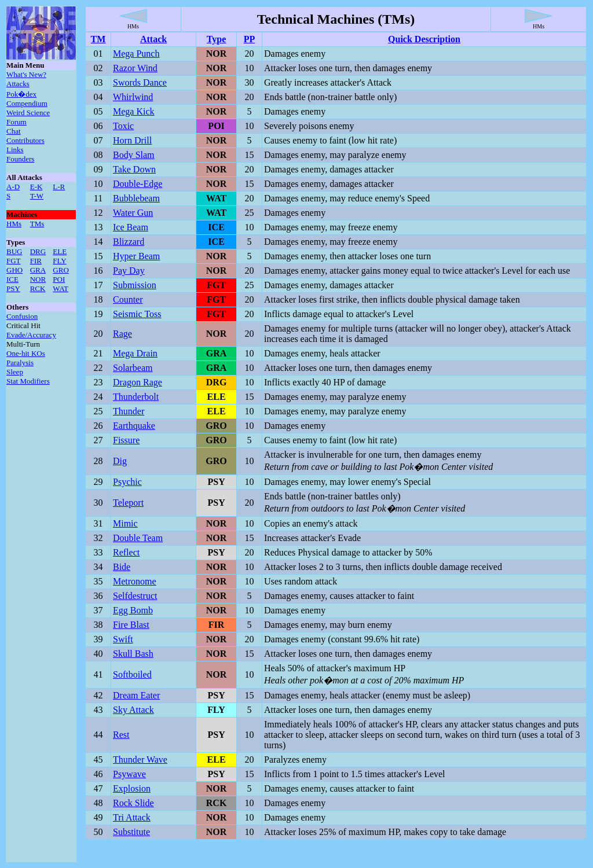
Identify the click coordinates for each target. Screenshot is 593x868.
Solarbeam (133, 368)
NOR (38, 279)
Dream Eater (136, 695)
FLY (59, 261)
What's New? (26, 74)
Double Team (138, 538)
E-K (36, 187)
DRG (38, 251)
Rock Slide (133, 803)
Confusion (22, 316)
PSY (13, 288)
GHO (14, 270)
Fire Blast (131, 625)
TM (98, 39)
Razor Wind (135, 68)
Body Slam (134, 155)
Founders (20, 159)
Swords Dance (140, 82)
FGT (14, 261)
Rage (122, 334)
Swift (123, 639)
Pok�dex (21, 94)
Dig (120, 461)
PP (250, 39)
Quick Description (424, 39)
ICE (12, 279)
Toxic (123, 126)
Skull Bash (133, 654)
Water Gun (133, 213)
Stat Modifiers (28, 381)
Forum (17, 122)
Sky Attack (133, 710)
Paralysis (20, 363)
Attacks (18, 84)
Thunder (129, 411)
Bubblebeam (136, 198)
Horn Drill (132, 140)
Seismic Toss (137, 314)
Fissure (126, 440)
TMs (37, 224)
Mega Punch (136, 54)
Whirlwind (133, 97)
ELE (60, 251)
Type (216, 39)
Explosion (132, 788)
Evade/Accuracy (31, 335)
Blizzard (129, 242)
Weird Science (28, 113)
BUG (14, 251)
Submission (135, 285)
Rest (121, 735)
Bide (122, 567)
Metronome (135, 581)
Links (15, 150)
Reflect (126, 552)
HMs (14, 224)
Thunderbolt (136, 397)
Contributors (25, 140)
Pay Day (129, 271)
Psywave (129, 774)
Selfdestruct (135, 596)
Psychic (127, 482)
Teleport (128, 503)
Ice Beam (131, 227)
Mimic (125, 523)
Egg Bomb (133, 610)
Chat (14, 131)
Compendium (27, 103)
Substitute (131, 832)
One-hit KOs (26, 353)
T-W (37, 196)
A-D (13, 187)
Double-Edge (138, 184)
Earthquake (134, 426)
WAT (61, 288)
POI (59, 279)
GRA (38, 270)
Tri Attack (132, 817)
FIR (36, 261)
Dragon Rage (138, 382)
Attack (153, 39)
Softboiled (132, 674)
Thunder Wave (140, 759)
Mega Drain (135, 353)
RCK (38, 288)
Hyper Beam (136, 256)
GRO (61, 270)
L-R (59, 187)
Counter (128, 299)
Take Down (134, 169)
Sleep (15, 372)
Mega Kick (134, 111)
